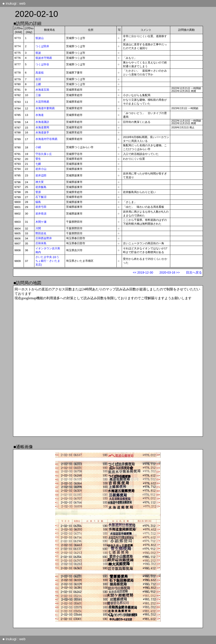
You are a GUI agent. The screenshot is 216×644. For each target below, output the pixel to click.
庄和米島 (41, 243)
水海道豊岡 (42, 127)
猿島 (38, 202)
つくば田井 (42, 46)
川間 (38, 228)
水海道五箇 (42, 90)
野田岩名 (41, 233)
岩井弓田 (41, 207)
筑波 (38, 53)
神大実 (40, 182)
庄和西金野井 (44, 238)
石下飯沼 (41, 197)
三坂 (38, 95)
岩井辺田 (41, 175)
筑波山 (40, 38)
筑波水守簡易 (44, 58)
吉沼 (38, 79)
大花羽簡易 (42, 102)
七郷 (38, 164)
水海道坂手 (42, 132)
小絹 (38, 147)
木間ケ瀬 (41, 222)
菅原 (38, 192)
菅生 (38, 159)
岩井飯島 (41, 187)
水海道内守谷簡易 (46, 139)
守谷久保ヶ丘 (44, 154)
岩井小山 (41, 169)
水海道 (40, 115)
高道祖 (40, 73)
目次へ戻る (194, 272)
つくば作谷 (42, 64)
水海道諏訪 (42, 122)
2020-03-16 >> (170, 272)
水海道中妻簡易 (45, 108)
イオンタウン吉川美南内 (48, 250)
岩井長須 (41, 214)
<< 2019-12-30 (143, 272)
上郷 (38, 84)
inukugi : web (14, 3)
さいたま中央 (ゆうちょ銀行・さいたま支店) (48, 261)
